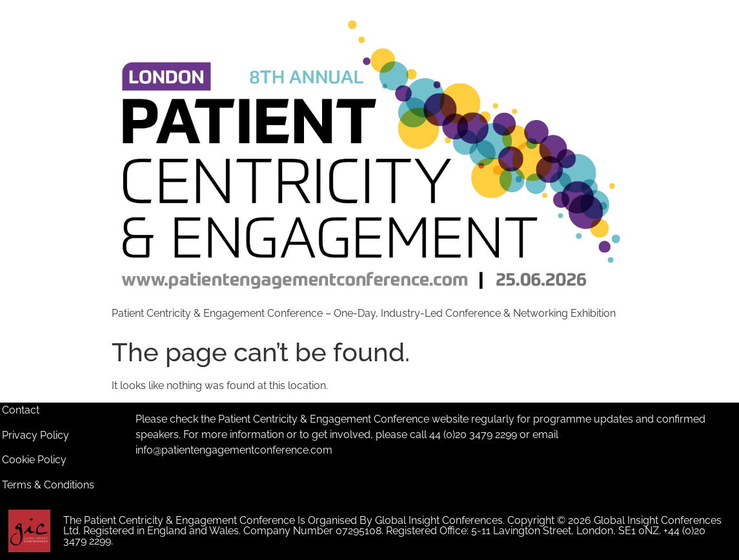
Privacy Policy (35, 435)
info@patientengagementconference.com (234, 450)
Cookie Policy (34, 460)
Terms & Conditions (48, 485)
